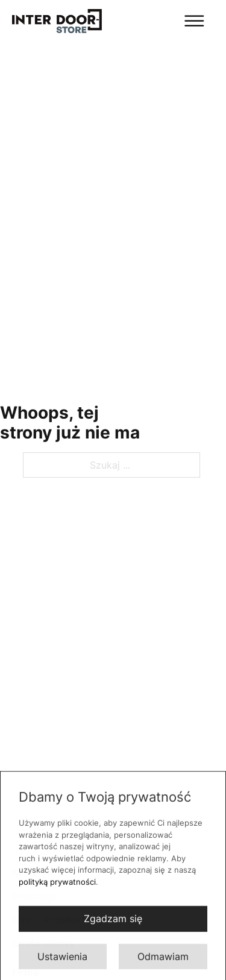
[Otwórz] (163, 21)
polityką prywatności (57, 885)
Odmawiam (163, 960)
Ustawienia (62, 960)
